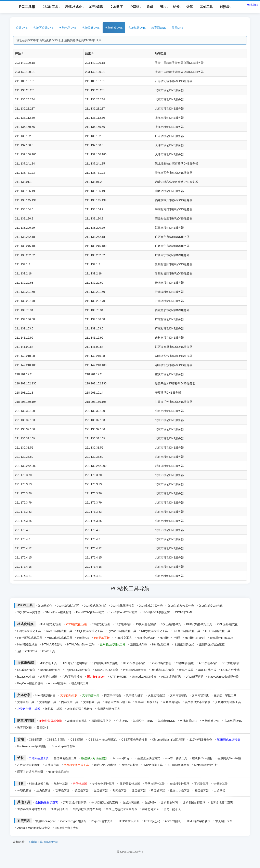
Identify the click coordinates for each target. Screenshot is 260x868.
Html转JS (83, 638)
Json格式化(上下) (68, 606)
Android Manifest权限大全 (34, 828)
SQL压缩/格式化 (171, 624)
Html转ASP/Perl (195, 638)
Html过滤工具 (161, 644)
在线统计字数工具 (225, 695)
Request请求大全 (102, 821)
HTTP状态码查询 (59, 772)
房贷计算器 (80, 784)
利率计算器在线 (39, 784)
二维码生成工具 (39, 758)
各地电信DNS (68, 28)
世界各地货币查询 (222, 802)
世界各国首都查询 (194, 802)
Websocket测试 (77, 721)
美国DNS (178, 28)
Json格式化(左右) (95, 606)
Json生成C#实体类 (151, 606)
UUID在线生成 (207, 670)
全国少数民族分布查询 (87, 809)
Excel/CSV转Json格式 (90, 612)
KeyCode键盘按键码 (30, 683)
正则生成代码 (139, 644)
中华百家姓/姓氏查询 (105, 802)
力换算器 (219, 790)
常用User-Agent (45, 821)
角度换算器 (158, 790)
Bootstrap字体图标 (63, 746)
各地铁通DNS (137, 28)
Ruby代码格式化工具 (154, 631)
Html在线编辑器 (45, 695)
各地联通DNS (91, 28)
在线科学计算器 (180, 784)
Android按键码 (57, 683)
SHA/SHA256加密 (107, 670)
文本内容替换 (178, 695)
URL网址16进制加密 (75, 663)
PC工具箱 (23, 7)
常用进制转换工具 (109, 709)
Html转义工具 (123, 638)
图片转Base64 (96, 677)
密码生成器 (186, 670)
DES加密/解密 (231, 663)
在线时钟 (150, 802)
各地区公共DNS (43, 28)
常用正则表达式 (184, 644)
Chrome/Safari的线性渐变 (168, 740)
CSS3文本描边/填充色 (102, 740)
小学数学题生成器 (29, 709)
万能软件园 (51, 842)
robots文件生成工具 (76, 765)
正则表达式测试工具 (113, 644)
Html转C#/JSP (146, 638)
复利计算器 (61, 784)
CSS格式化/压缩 (77, 624)
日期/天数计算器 (130, 784)
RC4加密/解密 (26, 670)
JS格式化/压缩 (101, 624)
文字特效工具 (92, 702)
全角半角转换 (171, 702)
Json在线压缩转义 (123, 606)
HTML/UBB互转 (52, 644)
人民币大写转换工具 (228, 702)
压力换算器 (43, 790)
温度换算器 (101, 790)
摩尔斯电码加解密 (163, 670)
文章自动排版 (69, 695)
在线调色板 (52, 765)
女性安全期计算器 (103, 784)
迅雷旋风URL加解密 (105, 663)
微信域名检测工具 (65, 758)
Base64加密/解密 (134, 663)
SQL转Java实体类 (29, 612)
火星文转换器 (156, 695)
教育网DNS (159, 28)
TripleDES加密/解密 (78, 670)
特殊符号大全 (151, 809)
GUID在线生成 (230, 670)
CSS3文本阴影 (56, 740)
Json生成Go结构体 (211, 606)
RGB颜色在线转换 (229, 740)
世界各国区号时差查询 (31, 809)
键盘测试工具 (80, 683)
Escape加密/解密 (161, 663)
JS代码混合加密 (146, 624)
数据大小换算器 (180, 790)
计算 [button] (191, 7)
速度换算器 (139, 790)
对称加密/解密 (185, 663)
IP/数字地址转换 (72, 677)
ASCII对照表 (173, 821)
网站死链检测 (130, 765)
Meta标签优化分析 (206, 765)
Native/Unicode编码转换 (224, 677)
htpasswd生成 (26, 677)
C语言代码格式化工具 (186, 631)
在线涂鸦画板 (131, 802)
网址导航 (252, 5)
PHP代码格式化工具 (199, 624)
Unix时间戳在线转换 (80, 709)
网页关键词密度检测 (30, 772)
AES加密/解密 (208, 663)
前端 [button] (151, 7)
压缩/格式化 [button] (75, 7)
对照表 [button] (226, 7)
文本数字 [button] (117, 7)
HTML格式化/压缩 (50, 624)
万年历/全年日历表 (75, 802)
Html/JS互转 (102, 638)
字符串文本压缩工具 (118, 702)
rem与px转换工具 (176, 758)
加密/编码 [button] (97, 7)
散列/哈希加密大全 (135, 670)
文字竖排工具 (26, 702)
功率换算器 (63, 790)
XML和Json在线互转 (58, 612)
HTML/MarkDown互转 (81, 644)
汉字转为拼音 (134, 695)
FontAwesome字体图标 (32, 746)
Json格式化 (45, 606)
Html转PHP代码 (170, 638)
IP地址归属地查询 (51, 721)
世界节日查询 (59, 809)
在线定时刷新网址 (29, 765)
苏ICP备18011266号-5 (130, 852)
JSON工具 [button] (51, 7)
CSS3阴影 (35, 740)
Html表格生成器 (27, 644)
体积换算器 (24, 790)
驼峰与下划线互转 (147, 702)
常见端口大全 (224, 821)
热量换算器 (221, 784)
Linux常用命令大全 (67, 828)
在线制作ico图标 (202, 758)
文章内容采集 (91, 695)
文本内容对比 (200, 695)
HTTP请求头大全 (128, 821)
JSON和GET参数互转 (156, 612)
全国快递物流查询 (47, 802)
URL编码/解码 (195, 677)
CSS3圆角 (77, 740)
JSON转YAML (184, 612)
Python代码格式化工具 (122, 631)
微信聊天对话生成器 (94, 758)
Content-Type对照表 (73, 821)
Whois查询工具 (153, 765)
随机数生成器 (53, 709)
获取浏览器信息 (101, 721)
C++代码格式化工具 (218, 631)
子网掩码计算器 (155, 784)
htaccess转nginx (122, 758)
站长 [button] (177, 7)
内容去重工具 (70, 702)
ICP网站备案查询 (178, 765)
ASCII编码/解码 (171, 677)
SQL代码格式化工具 (90, 631)
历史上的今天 (172, 809)
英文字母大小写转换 (198, 702)
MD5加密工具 (48, 663)
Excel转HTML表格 (222, 638)
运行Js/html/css (27, 651)
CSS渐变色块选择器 (134, 740)
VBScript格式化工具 (60, 638)
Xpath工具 (48, 651)
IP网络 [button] (136, 7)
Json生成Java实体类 (181, 606)
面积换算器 (201, 784)
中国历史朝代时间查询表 (121, 809)
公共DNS (22, 28)
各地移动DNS (114, 28)
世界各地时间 (169, 802)
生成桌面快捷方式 (149, 758)
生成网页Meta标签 (229, 758)
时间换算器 (120, 790)
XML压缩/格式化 (227, 624)
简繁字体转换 (113, 695)
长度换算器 (82, 790)
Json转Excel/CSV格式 (123, 612)
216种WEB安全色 (201, 740)
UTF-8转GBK (119, 677)
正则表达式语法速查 (212, 644)
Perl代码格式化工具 (30, 638)
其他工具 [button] (207, 7)
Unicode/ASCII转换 (144, 677)
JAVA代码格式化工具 (59, 631)
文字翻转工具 (48, 702)
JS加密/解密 (123, 624)
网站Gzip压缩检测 (105, 765)
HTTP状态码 (152, 821)
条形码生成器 (48, 677)
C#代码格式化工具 (29, 631)
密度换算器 (202, 790)
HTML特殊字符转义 (198, 821)
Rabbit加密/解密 (50, 670)
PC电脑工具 (35, 842)
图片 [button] (164, 7)
